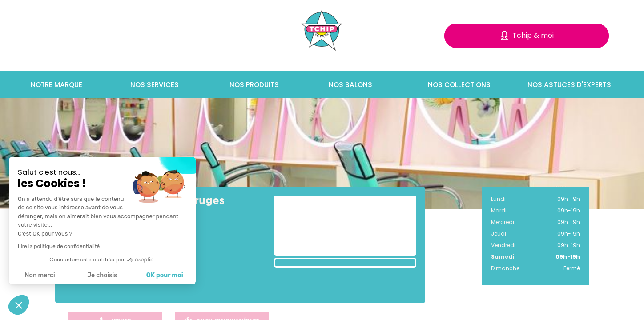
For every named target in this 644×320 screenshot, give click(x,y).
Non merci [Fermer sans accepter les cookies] (40, 275)
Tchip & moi (533, 35)
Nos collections (456, 84)
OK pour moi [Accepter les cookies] (165, 275)
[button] (19, 305)
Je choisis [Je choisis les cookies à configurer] (102, 275)
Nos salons (348, 84)
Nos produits (252, 84)
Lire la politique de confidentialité (59, 246)
